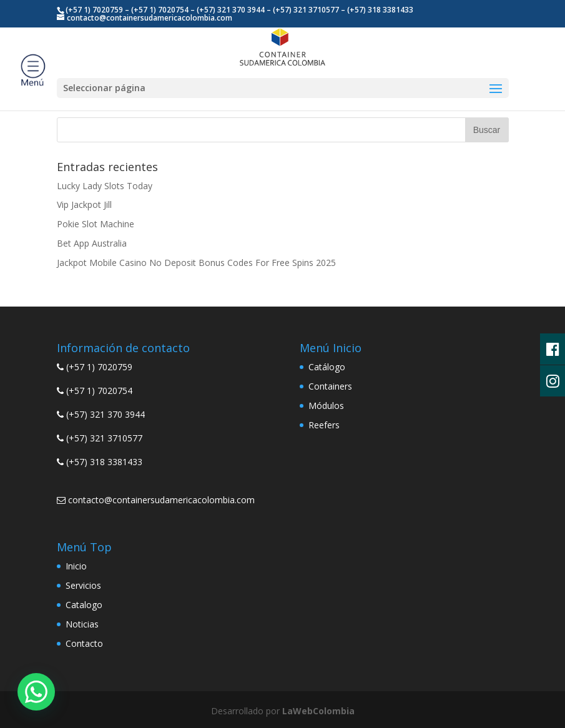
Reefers (324, 425)
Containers (330, 386)
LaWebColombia (318, 711)
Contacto (84, 643)
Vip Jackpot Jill (84, 204)
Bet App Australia (92, 243)
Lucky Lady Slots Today (105, 186)
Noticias (82, 624)
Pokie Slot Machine (96, 224)
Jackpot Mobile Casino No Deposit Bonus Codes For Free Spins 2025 (196, 263)
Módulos (326, 406)
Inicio (76, 566)
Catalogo (84, 605)
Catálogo (327, 367)
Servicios (83, 585)
